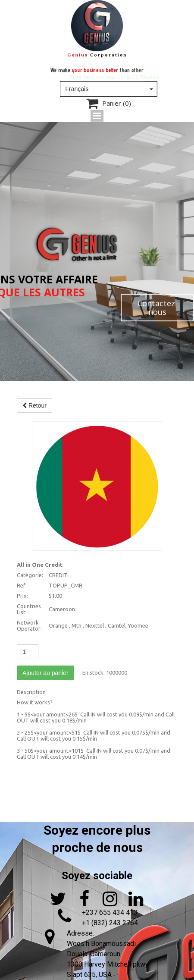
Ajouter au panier (45, 673)
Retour (34, 405)
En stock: (94, 672)
